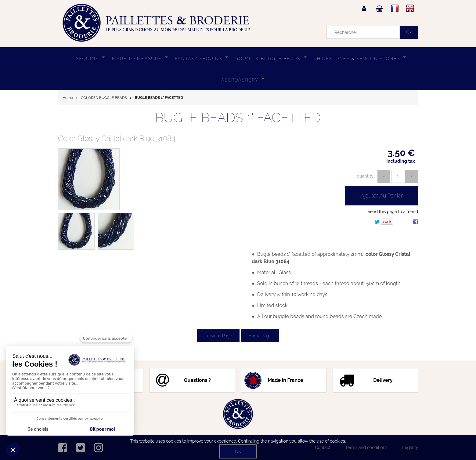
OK (238, 451)
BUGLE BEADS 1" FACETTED (238, 118)
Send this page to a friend (393, 212)
